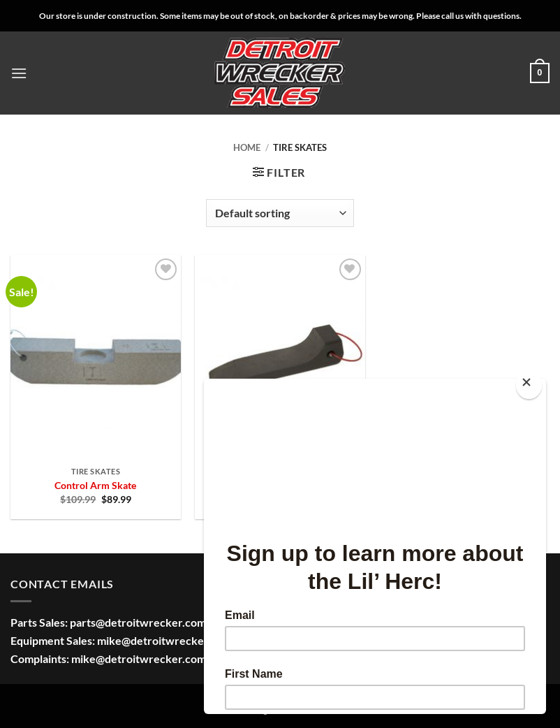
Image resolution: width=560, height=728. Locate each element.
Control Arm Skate (95, 485)
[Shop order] (280, 213)
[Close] (529, 385)
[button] (19, 73)
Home (247, 147)
